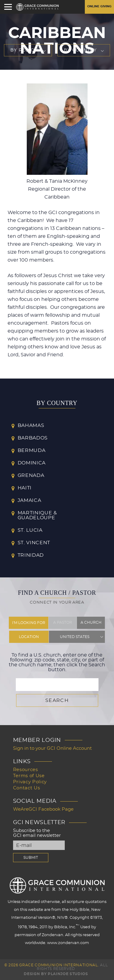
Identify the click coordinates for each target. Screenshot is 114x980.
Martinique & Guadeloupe (37, 515)
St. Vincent (34, 543)
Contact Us (27, 788)
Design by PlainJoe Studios (56, 974)
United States (75, 637)
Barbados (33, 438)
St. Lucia (30, 530)
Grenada (31, 475)
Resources (26, 770)
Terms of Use (29, 776)
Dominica (32, 463)
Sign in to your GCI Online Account (52, 748)
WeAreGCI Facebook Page (43, 809)
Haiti (25, 488)
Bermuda (32, 450)
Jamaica (29, 500)
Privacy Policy (30, 782)
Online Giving (99, 6)
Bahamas (31, 425)
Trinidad (31, 555)
